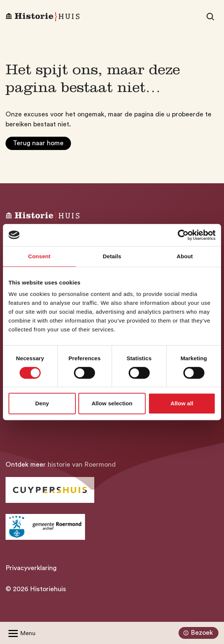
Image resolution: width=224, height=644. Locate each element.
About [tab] (185, 256)
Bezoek (197, 633)
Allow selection (112, 403)
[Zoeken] (210, 17)
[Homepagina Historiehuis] (43, 17)
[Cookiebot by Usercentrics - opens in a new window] (183, 235)
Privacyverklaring (31, 568)
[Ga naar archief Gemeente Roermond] (45, 527)
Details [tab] (112, 256)
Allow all (182, 403)
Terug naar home (38, 143)
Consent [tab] (39, 256)
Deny (42, 403)
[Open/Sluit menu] (21, 633)
